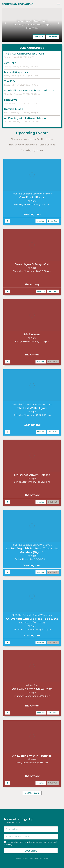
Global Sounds (47, 145)
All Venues (16, 139)
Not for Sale (53, 221)
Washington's (31, 139)
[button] (6, 23)
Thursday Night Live (32, 150)
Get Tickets (53, 37)
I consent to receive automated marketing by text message (30, 843)
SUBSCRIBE (31, 851)
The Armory (47, 139)
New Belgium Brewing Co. (23, 145)
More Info (39, 37)
